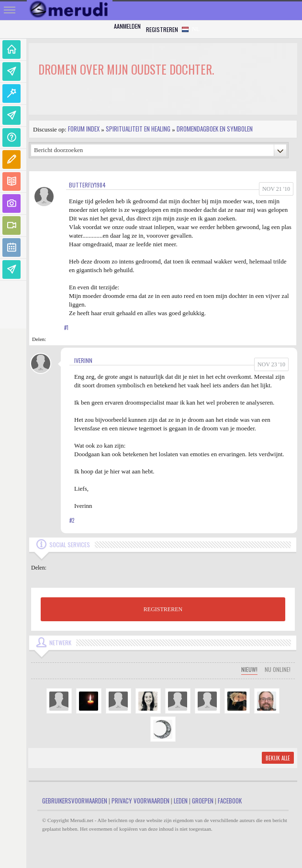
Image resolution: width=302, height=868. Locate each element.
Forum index (84, 129)
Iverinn (83, 360)
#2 (72, 520)
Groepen (203, 801)
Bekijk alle (278, 758)
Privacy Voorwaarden (140, 801)
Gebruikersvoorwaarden (75, 801)
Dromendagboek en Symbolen (215, 129)
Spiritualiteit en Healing (138, 129)
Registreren (162, 29)
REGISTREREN (163, 609)
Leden (181, 801)
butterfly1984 (87, 185)
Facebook (230, 801)
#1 (66, 328)
